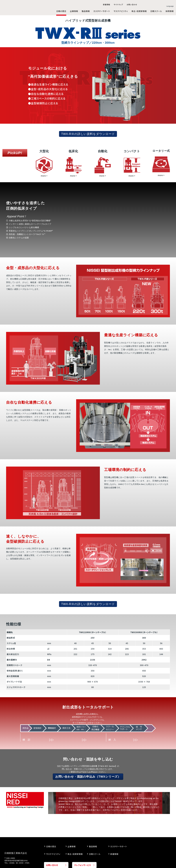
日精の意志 (51, 846)
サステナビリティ (53, 854)
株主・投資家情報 (75, 854)
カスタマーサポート (119, 846)
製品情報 (93, 846)
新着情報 (114, 854)
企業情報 (71, 846)
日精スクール (95, 854)
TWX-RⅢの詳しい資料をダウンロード (88, 134)
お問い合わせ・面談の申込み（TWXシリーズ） (88, 777)
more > (44, 176)
